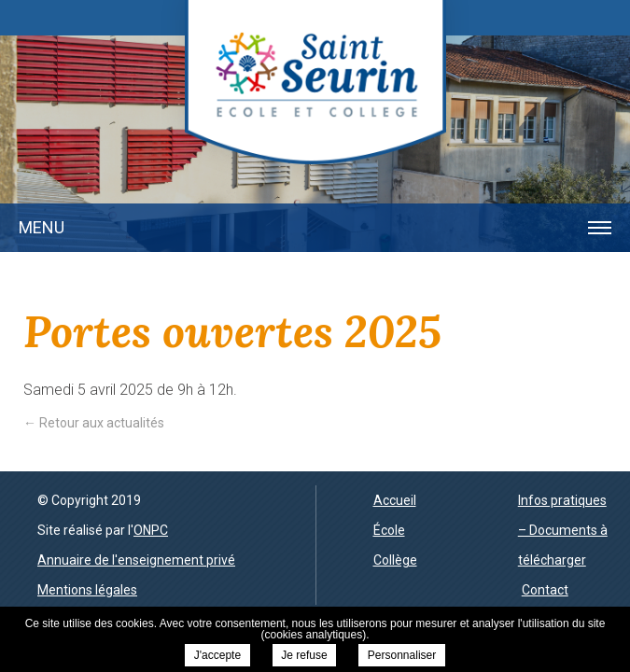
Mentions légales (87, 590)
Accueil (395, 500)
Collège (395, 560)
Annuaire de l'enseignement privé (136, 560)
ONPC (151, 530)
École (389, 530)
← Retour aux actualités (94, 423)
